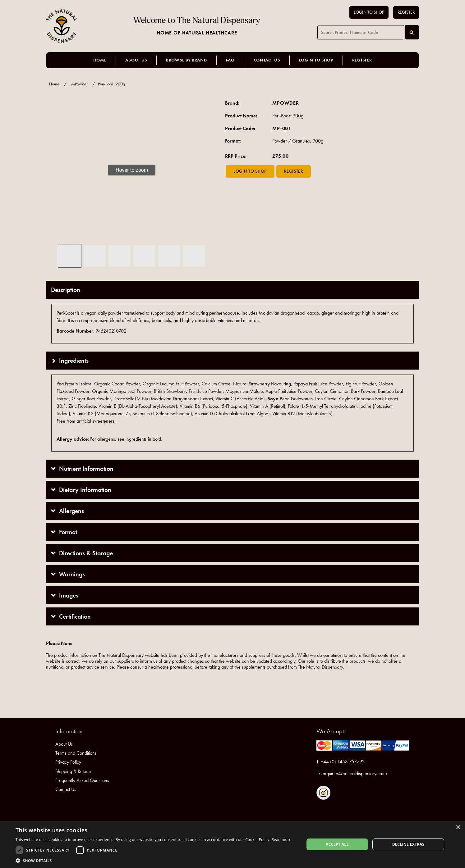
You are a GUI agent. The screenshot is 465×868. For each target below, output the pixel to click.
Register (406, 12)
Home (100, 60)
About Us (136, 60)
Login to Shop (369, 12)
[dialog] (233, 844)
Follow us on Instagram (323, 793)
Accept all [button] (337, 844)
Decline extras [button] (408, 844)
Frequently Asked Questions (82, 780)
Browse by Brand (186, 60)
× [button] (458, 827)
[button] (55, 170)
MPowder (79, 84)
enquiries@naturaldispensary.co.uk (355, 773)
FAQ (230, 60)
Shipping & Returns (74, 771)
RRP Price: (236, 156)
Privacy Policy (68, 762)
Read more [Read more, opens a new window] (281, 840)
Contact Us (267, 60)
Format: (233, 141)
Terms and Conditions (76, 753)
